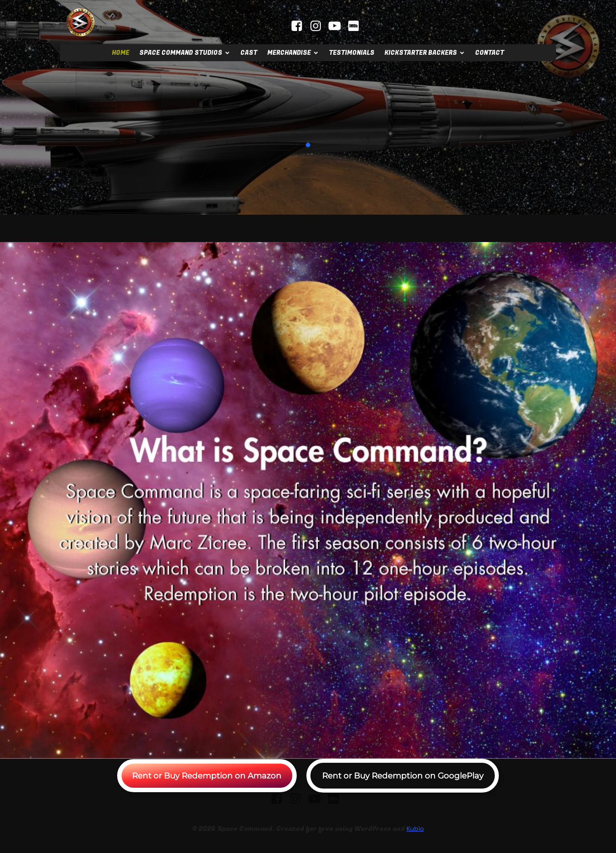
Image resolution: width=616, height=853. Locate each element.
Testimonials (352, 53)
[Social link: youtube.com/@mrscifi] (338, 26)
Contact (490, 53)
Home (121, 53)
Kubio (415, 829)
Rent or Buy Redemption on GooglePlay (403, 776)
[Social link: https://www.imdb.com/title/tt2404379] (357, 26)
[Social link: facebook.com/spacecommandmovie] (300, 26)
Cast (249, 53)
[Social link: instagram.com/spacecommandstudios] (319, 26)
